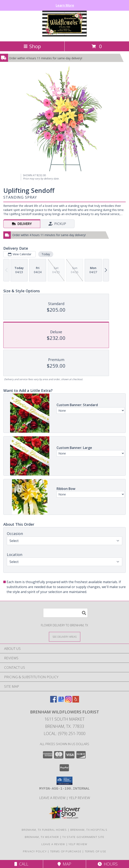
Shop (32, 46)
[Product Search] (65, 613)
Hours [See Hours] (108, 864)
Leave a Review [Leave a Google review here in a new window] (53, 798)
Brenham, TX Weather (42, 837)
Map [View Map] (64, 864)
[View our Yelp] (76, 701)
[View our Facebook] (53, 701)
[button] (64, 781)
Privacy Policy (35, 851)
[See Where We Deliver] (65, 637)
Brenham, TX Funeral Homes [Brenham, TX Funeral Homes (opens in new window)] (44, 830)
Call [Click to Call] (21, 864)
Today (46, 254)
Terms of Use (96, 851)
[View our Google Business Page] (61, 701)
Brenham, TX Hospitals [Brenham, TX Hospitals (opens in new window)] (89, 830)
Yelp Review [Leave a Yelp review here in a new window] (79, 798)
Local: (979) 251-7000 (65, 733)
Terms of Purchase (66, 851)
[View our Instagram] (68, 701)
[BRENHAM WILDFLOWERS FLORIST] (64, 35)
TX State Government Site (83, 837)
